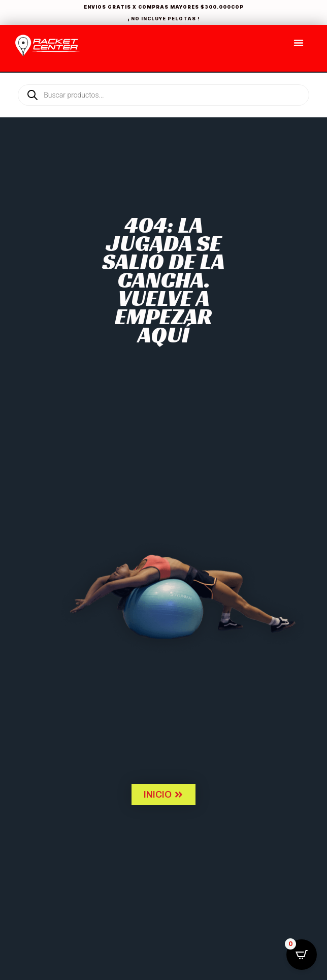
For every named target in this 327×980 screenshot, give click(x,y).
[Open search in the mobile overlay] (163, 78)
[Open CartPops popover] (302, 955)
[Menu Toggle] (299, 43)
